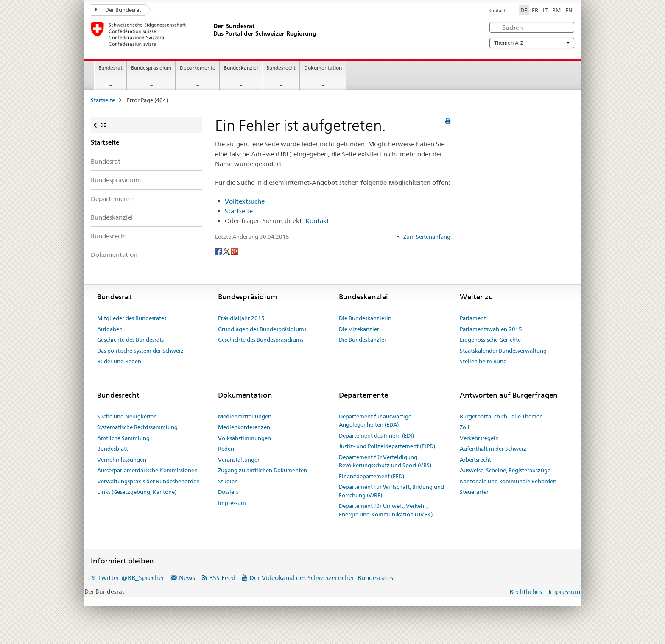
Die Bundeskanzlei (362, 340)
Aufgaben (110, 329)
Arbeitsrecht (475, 460)
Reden (226, 449)
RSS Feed (222, 578)
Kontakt (497, 11)
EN (569, 10)
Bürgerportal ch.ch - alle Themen (501, 416)
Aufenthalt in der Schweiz (493, 449)
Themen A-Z (532, 43)
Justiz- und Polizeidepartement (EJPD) (387, 446)
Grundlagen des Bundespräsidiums (262, 329)
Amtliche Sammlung (123, 438)
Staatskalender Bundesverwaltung (503, 351)
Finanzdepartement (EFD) (372, 476)
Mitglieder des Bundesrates (132, 318)
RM (556, 10)
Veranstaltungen (239, 460)
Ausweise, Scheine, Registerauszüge (505, 470)
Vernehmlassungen (122, 460)
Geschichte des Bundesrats (130, 340)
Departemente (198, 68)
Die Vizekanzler (359, 329)
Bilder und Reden (119, 361)
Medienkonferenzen (244, 427)
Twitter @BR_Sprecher (131, 578)
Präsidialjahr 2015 (241, 318)
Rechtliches (526, 592)
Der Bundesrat (118, 10)
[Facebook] (219, 251)
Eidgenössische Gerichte (490, 340)
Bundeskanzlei (241, 68)
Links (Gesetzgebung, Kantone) (137, 492)
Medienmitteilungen (245, 416)
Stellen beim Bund (483, 361)
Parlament (473, 318)
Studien (228, 481)
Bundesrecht (281, 68)
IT (545, 10)
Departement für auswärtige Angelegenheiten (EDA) (375, 421)
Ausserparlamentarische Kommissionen (147, 470)
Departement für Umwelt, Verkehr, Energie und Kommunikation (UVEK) (386, 510)
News (187, 578)
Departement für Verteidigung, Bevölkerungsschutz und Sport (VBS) (385, 461)
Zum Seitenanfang (426, 237)
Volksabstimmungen (244, 438)
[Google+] (235, 251)
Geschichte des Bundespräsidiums (261, 340)
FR (535, 10)
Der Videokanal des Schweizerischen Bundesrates (321, 578)
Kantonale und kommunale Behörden (508, 481)
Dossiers (228, 492)
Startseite (103, 100)
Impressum (232, 503)
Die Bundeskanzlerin (365, 318)
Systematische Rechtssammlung (137, 427)
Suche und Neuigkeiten (127, 416)
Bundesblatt (113, 449)
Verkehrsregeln (479, 438)
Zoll (465, 427)
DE (525, 10)
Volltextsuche (245, 201)
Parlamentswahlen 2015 (491, 329)
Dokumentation (323, 68)
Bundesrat (110, 68)
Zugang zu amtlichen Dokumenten (263, 470)
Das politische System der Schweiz (140, 351)
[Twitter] (227, 251)
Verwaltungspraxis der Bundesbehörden (148, 481)
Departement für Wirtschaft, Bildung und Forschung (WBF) (391, 491)
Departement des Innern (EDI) (376, 435)
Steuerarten (475, 492)
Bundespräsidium (151, 68)
